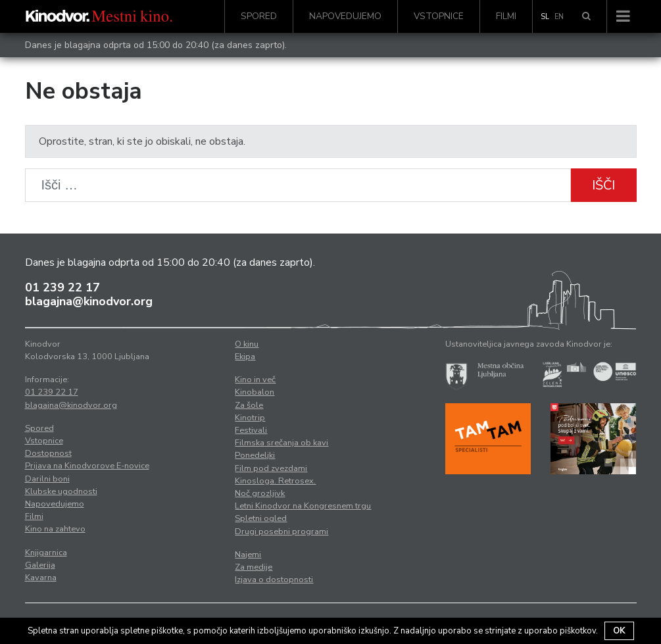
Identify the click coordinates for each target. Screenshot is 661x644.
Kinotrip (250, 418)
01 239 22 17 (62, 287)
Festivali (251, 430)
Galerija (40, 565)
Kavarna (41, 578)
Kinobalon (255, 392)
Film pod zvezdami (271, 468)
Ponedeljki (255, 455)
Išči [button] (603, 185)
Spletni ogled (261, 518)
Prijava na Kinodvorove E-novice (87, 466)
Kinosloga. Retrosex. (275, 481)
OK (619, 631)
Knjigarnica (46, 553)
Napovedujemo (345, 16)
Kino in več (255, 380)
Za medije (254, 567)
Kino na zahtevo (55, 529)
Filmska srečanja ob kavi (282, 443)
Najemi (248, 555)
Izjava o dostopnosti (274, 580)
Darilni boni (47, 479)
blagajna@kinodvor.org (89, 301)
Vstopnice (439, 16)
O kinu (247, 344)
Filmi (506, 16)
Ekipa (245, 357)
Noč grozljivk (260, 493)
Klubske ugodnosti (61, 491)
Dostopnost (48, 453)
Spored (259, 16)
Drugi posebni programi (282, 532)
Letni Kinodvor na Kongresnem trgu (303, 506)
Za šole (249, 405)
